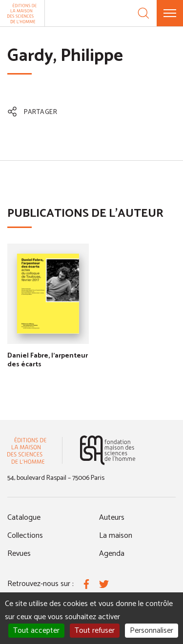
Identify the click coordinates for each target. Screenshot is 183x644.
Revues (19, 554)
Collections (25, 536)
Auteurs (112, 518)
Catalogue (24, 518)
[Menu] (170, 13)
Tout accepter (36, 631)
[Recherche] (143, 13)
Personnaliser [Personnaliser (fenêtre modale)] (152, 631)
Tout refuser (95, 631)
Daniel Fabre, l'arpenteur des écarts (48, 360)
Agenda (112, 554)
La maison (116, 536)
